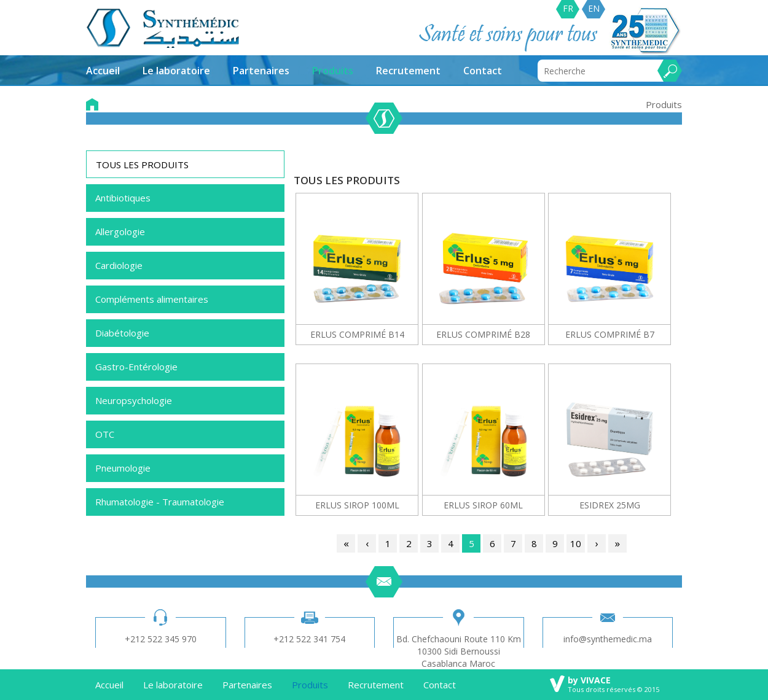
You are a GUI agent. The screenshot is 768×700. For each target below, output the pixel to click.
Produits (333, 71)
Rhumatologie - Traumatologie (160, 502)
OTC (105, 434)
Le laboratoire (176, 71)
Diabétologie (122, 333)
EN (594, 8)
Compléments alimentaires (152, 299)
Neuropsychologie (134, 400)
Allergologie (120, 231)
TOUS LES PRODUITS (142, 165)
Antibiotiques (123, 198)
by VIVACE (589, 680)
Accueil (103, 71)
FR (568, 8)
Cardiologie (119, 265)
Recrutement (408, 71)
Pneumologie (123, 468)
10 (576, 543)
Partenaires (261, 71)
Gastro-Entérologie (136, 367)
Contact (483, 71)
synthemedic (163, 28)
